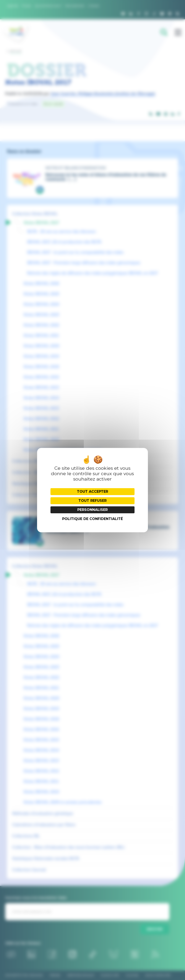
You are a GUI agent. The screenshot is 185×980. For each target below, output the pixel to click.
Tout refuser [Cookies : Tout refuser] (92, 501)
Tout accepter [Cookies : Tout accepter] (92, 492)
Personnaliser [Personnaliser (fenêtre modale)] (92, 510)
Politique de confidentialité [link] (92, 519)
